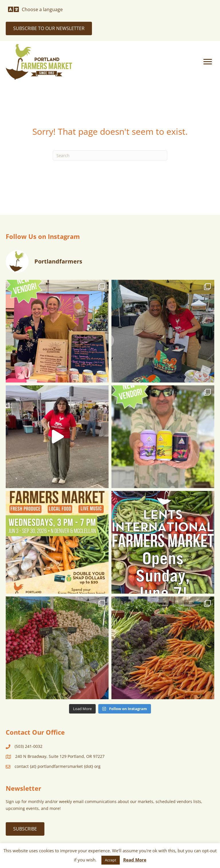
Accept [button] (111, 860)
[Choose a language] (35, 9)
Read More (135, 860)
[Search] (110, 155)
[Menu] (208, 62)
